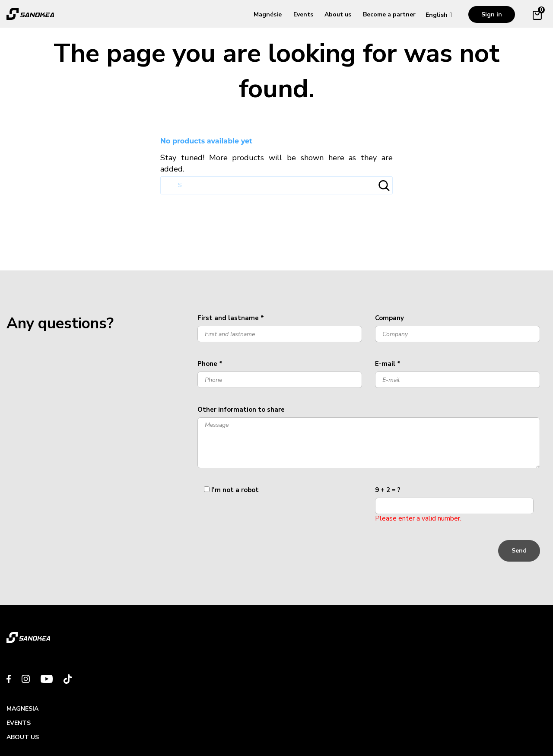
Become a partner (389, 14)
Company (389, 318)
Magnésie (268, 14)
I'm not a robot (235, 490)
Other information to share (241, 410)
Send (519, 551)
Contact (437, 634)
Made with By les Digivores (493, 728)
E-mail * (388, 364)
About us (338, 14)
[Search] (276, 185)
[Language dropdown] (441, 15)
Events (303, 14)
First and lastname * (231, 318)
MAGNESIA (161, 634)
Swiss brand (34, 728)
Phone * (210, 364)
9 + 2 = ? (388, 490)
